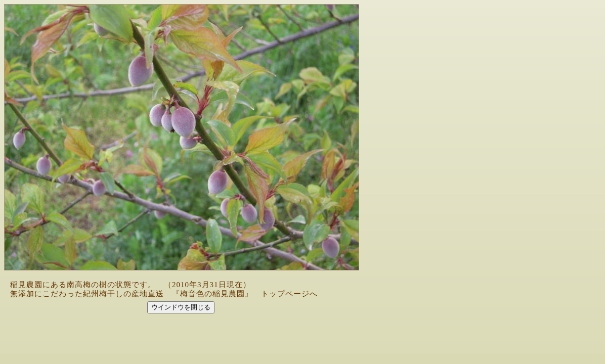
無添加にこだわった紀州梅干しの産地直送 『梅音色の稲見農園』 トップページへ (164, 294)
